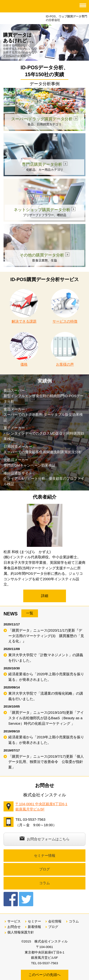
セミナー (34, 921)
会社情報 (55, 921)
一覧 (30, 613)
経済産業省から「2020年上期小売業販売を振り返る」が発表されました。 (46, 677)
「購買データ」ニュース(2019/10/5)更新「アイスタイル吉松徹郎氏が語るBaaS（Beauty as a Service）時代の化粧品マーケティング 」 (46, 718)
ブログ (44, 869)
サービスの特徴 (65, 306)
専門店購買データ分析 (45, 164)
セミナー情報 (45, 855)
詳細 (45, 596)
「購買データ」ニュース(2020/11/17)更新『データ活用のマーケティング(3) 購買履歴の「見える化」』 (46, 636)
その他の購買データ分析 (44, 255)
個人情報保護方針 (21, 932)
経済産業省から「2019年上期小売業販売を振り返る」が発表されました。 (46, 740)
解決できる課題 (24, 306)
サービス (14, 921)
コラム (44, 883)
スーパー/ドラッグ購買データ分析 (45, 119)
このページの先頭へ (44, 975)
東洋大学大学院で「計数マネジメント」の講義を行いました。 (46, 658)
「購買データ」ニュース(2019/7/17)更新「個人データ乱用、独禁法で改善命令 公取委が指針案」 (46, 762)
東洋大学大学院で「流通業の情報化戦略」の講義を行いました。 (46, 696)
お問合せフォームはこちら (45, 839)
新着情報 (34, 927)
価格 (24, 349)
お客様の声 (65, 349)
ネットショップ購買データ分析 (45, 210)
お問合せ (14, 927)
